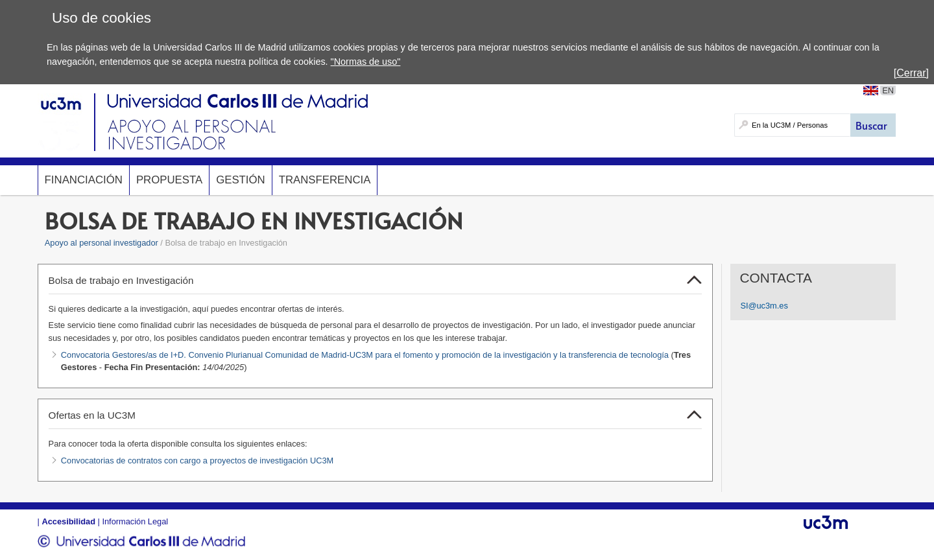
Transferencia (325, 180)
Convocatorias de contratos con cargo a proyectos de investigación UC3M (197, 461)
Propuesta (169, 180)
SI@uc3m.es (764, 306)
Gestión (241, 180)
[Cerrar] (911, 73)
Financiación (84, 180)
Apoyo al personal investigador (102, 243)
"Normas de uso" (366, 62)
